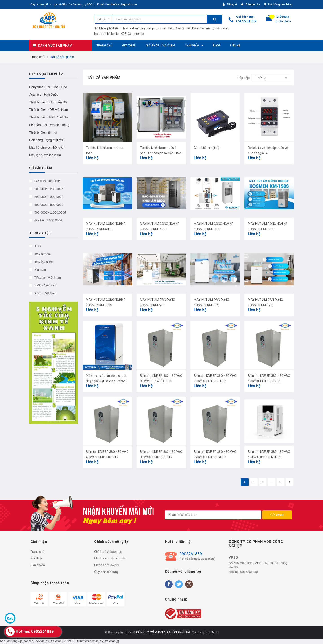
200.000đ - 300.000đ (48, 197)
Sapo (215, 632)
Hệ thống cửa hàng (280, 4)
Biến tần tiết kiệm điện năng (194, 28)
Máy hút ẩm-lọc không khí (47, 147)
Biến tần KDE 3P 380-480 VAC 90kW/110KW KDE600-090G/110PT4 (161, 381)
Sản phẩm (38, 565)
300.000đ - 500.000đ (48, 205)
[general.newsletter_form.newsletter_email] (213, 515)
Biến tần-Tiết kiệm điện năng (49, 125)
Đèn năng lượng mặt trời (46, 140)
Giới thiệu (37, 558)
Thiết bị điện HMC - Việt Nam (50, 117)
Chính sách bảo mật (108, 552)
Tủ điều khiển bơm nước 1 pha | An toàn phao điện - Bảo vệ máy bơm (161, 153)
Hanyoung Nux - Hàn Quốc (48, 87)
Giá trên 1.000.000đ (48, 220)
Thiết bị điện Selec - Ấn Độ (48, 102)
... (271, 482)
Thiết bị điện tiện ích (43, 132)
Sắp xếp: (244, 78)
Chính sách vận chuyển (110, 558)
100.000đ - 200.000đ (48, 189)
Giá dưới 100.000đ (47, 181)
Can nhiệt (167, 28)
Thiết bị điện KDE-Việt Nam (48, 110)
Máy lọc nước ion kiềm (45, 155)
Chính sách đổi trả (107, 565)
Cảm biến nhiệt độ (207, 148)
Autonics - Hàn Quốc (44, 95)
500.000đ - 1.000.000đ (50, 212)
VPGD (233, 557)
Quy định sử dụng (106, 572)
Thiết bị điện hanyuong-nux (140, 28)
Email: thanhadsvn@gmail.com (117, 4)
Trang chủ (37, 552)
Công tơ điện (137, 34)
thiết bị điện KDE (115, 34)
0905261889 (246, 21)
